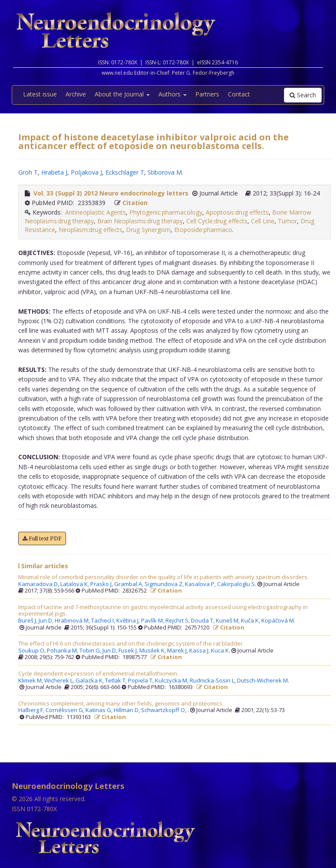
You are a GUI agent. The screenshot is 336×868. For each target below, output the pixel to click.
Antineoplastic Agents (96, 212)
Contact (239, 94)
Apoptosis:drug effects (237, 212)
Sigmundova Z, (165, 584)
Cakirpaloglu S (236, 584)
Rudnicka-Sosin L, (213, 681)
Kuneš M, (228, 621)
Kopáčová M (278, 621)
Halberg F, (32, 710)
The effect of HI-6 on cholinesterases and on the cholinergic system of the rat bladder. (131, 644)
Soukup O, (33, 651)
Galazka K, (90, 681)
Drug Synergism (148, 230)
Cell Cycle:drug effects (217, 221)
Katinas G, (100, 710)
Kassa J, (200, 651)
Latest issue (40, 94)
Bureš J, (28, 621)
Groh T (28, 172)
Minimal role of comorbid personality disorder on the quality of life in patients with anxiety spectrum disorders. (163, 577)
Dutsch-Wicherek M (262, 681)
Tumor (287, 221)
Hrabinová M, (73, 621)
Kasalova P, (201, 584)
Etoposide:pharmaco (203, 230)
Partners (207, 94)
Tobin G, (91, 651)
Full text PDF (42, 538)
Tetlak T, (117, 681)
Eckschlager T (125, 172)
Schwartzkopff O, (164, 710)
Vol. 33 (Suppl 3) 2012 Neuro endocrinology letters (111, 193)
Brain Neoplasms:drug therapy (140, 221)
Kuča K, (251, 621)
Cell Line (263, 221)
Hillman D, (127, 710)
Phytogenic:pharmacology (166, 212)
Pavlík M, (153, 621)
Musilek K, (153, 651)
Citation (135, 203)
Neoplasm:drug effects (91, 230)
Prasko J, (102, 584)
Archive (76, 94)
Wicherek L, (60, 681)
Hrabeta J (54, 172)
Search (303, 95)
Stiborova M (165, 172)
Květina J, (129, 621)
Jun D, (47, 621)
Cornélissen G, (66, 710)
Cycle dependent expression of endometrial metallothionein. (98, 674)
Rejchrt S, (178, 621)
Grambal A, (129, 584)
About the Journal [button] (122, 94)
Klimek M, (31, 681)
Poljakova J (86, 172)
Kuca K (220, 651)
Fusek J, (129, 651)
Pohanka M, (63, 651)
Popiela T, (142, 681)
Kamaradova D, (39, 584)
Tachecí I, (104, 621)
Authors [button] (173, 94)
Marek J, (178, 651)
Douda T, (203, 621)
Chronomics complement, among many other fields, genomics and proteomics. (121, 704)
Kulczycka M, (172, 681)
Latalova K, (75, 584)
